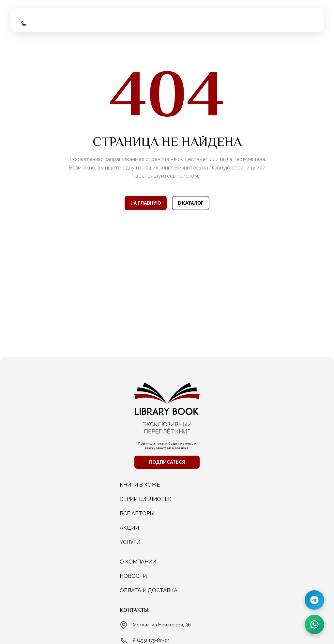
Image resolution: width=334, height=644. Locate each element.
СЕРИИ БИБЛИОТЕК (146, 499)
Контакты (134, 610)
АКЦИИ (129, 528)
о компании (138, 562)
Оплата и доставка (149, 590)
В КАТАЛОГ (191, 203)
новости (133, 576)
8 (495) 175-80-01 (151, 640)
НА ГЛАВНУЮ (146, 203)
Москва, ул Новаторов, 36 (162, 625)
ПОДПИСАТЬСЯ (167, 462)
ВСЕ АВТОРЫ (137, 513)
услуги (130, 542)
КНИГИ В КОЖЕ (140, 485)
